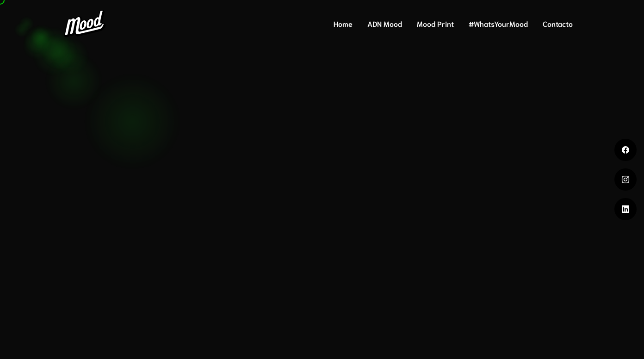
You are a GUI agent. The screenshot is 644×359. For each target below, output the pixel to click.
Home (343, 23)
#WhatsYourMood (498, 23)
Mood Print (435, 23)
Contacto (558, 23)
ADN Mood (385, 23)
